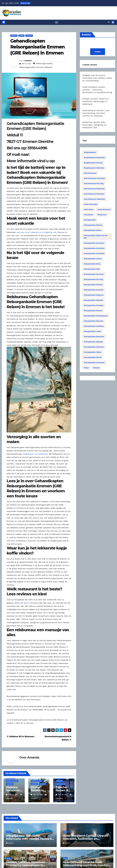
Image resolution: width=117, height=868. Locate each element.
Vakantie (29, 36)
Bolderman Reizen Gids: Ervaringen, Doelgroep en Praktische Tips (94, 125)
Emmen (21, 36)
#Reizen (49, 67)
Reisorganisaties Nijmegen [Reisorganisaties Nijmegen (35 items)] (93, 342)
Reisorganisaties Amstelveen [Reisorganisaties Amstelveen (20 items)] (94, 249)
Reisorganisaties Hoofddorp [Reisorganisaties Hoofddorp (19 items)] (94, 326)
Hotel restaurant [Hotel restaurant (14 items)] (90, 173)
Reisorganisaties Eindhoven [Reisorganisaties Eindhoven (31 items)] (94, 295)
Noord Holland (12, 781)
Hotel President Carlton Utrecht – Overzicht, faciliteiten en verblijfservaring (97, 90)
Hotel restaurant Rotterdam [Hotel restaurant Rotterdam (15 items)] (94, 194)
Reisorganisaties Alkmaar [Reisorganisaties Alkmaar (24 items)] (93, 225)
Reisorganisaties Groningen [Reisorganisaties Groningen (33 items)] (94, 306)
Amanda (28, 61)
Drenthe (14, 36)
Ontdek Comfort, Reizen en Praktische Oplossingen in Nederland (95, 102)
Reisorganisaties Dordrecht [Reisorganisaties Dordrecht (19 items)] (94, 290)
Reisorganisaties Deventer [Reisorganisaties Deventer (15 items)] (93, 285)
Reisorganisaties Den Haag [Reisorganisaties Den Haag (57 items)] (93, 280)
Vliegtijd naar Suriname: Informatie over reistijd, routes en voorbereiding (97, 78)
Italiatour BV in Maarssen (20, 737)
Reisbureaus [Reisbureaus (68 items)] (102, 215)
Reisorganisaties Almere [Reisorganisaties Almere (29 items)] (93, 231)
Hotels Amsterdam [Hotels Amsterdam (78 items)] (91, 205)
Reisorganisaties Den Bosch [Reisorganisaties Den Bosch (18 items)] (94, 274)
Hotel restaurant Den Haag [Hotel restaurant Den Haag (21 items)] (94, 184)
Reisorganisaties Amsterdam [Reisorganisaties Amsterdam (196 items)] (94, 254)
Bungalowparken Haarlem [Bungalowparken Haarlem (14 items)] (93, 163)
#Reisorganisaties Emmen (32, 67)
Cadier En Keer (37, 781)
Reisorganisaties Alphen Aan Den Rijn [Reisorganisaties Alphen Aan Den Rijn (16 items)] (96, 237)
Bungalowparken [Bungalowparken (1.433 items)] (90, 153)
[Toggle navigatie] (57, 22)
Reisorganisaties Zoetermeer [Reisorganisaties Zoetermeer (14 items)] (94, 363)
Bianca (10, 843)
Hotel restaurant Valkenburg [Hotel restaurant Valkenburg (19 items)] (94, 199)
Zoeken (97, 52)
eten (26, 603)
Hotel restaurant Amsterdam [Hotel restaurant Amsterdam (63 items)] (94, 179)
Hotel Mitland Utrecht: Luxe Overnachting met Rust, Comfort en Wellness (96, 113)
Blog (8, 832)
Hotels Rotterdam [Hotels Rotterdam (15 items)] (104, 210)
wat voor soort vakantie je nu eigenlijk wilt (36, 232)
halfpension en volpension (35, 454)
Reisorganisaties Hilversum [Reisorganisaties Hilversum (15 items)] (94, 321)
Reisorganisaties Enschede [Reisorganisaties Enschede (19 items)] (93, 300)
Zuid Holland (61, 784)
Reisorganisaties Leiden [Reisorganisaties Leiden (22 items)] (92, 332)
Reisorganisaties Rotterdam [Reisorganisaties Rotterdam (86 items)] (94, 347)
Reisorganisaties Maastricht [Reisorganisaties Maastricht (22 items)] (94, 337)
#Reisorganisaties (44, 64)
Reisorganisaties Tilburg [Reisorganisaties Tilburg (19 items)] (93, 352)
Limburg (34, 784)
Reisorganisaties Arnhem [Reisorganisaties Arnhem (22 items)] (93, 259)
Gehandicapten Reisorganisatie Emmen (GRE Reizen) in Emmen (37, 47)
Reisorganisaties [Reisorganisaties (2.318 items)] (90, 220)
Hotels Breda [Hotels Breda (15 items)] (89, 210)
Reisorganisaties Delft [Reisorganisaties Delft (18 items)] (92, 269)
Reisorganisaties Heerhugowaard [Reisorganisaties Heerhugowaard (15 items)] (96, 316)
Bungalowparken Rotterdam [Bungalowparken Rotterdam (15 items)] (94, 168)
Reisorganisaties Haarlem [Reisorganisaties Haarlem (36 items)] (93, 311)
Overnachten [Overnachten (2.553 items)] (89, 215)
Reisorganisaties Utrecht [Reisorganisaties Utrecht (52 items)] (93, 358)
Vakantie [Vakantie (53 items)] (96, 368)
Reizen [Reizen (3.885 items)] (86, 368)
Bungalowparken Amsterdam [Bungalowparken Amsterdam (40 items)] (94, 158)
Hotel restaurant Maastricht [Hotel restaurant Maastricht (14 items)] (94, 189)
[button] (109, 22)
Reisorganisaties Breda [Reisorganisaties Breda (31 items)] (92, 264)
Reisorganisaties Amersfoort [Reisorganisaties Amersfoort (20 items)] (94, 243)
